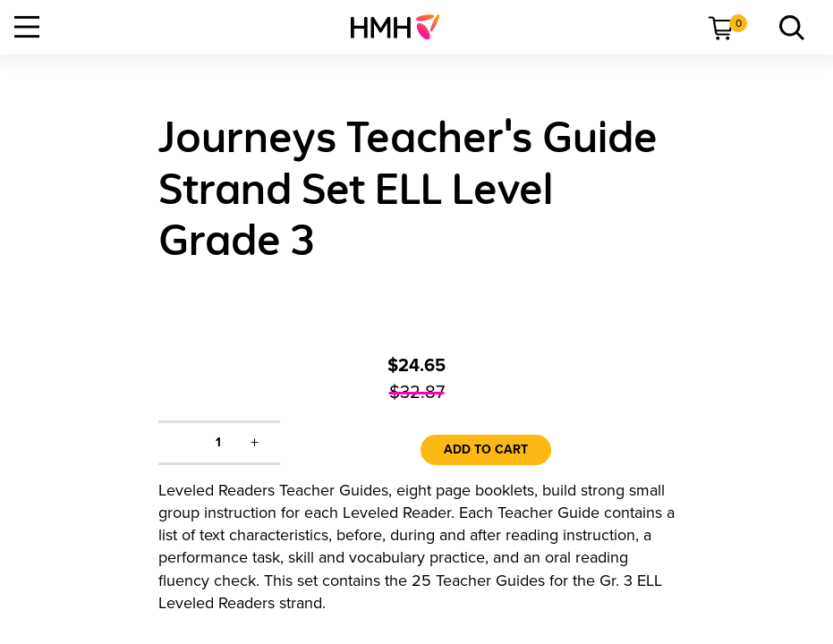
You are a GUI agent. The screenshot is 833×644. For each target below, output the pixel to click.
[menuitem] (402, 27)
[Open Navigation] (27, 27)
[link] (402, 27)
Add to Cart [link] (486, 449)
